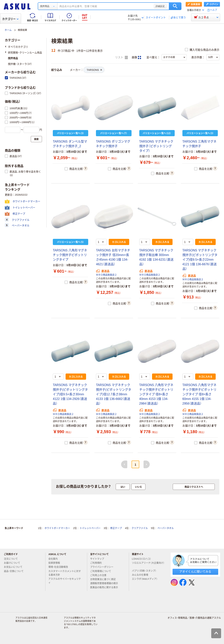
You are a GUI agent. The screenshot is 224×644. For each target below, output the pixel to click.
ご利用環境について (102, 571)
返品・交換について (15, 571)
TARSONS (94, 70)
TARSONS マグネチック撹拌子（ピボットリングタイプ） (156, 146)
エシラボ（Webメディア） (146, 579)
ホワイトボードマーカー (57, 528)
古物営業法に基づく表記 (104, 579)
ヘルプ (214, 10)
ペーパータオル (166, 528)
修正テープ (116, 528)
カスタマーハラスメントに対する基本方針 (65, 573)
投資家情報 (56, 563)
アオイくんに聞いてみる (195, 572)
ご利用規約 (97, 563)
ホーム (8, 30)
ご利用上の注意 (100, 575)
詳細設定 (160, 6)
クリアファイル (140, 528)
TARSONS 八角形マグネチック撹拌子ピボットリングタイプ (70, 255)
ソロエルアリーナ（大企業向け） (148, 565)
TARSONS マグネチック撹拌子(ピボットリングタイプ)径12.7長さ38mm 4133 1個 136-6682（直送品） (113, 394)
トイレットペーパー (90, 528)
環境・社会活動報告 (60, 567)
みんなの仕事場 (142, 575)
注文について (12, 559)
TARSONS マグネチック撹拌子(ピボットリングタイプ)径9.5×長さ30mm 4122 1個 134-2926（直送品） (70, 394)
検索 (175, 6)
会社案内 (55, 559)
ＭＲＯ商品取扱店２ (106, 275)
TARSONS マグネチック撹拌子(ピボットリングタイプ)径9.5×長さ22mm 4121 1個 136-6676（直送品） (200, 260)
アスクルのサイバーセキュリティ (65, 581)
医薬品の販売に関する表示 (106, 587)
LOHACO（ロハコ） (143, 559)
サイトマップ (97, 559)
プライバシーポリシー (103, 567)
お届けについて (14, 563)
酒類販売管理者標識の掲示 (106, 583)
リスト (121, 57)
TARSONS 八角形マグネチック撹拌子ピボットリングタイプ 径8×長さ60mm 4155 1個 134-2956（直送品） (200, 394)
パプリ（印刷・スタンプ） (146, 571)
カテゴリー (10, 19)
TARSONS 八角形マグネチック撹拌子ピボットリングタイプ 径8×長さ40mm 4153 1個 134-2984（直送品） (156, 394)
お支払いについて (15, 567)
